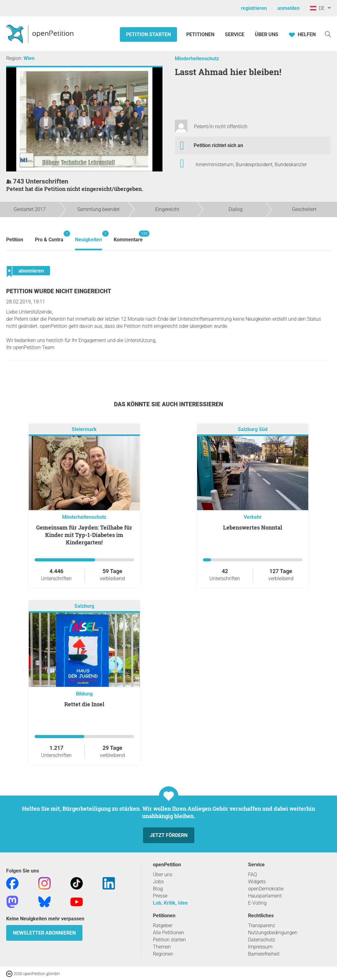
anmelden (289, 8)
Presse (160, 896)
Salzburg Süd (253, 429)
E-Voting (257, 903)
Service (235, 34)
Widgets (257, 882)
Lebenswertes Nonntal (253, 527)
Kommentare (128, 237)
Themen (162, 947)
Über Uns (267, 34)
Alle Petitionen (168, 933)
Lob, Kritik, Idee (170, 903)
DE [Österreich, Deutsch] (317, 8)
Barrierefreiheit (264, 954)
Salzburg (84, 606)
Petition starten (148, 34)
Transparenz (262, 925)
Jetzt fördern (169, 835)
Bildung (84, 694)
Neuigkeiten (88, 237)
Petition (15, 240)
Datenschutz (262, 940)
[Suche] (328, 34)
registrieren (254, 8)
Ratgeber (163, 925)
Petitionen (201, 34)
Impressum (260, 947)
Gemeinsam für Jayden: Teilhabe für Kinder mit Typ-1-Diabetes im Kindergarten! (84, 535)
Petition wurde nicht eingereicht (59, 291)
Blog (158, 889)
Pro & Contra (49, 237)
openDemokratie (266, 889)
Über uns (163, 874)
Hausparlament (265, 896)
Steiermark (84, 429)
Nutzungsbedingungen (273, 933)
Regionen (163, 954)
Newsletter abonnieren (44, 933)
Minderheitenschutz (197, 59)
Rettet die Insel (84, 704)
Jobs (158, 882)
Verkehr (253, 517)
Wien (29, 58)
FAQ (253, 874)
